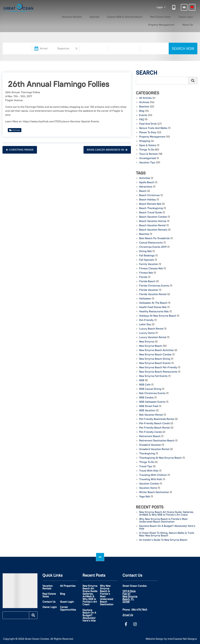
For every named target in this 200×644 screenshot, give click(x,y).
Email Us (128, 615)
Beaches (144, 107)
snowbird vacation (150, 445)
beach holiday (148, 200)
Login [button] (160, 7)
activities (145, 178)
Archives (15, 130)
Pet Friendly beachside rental (157, 419)
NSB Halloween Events (152, 402)
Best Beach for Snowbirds (154, 239)
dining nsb (145, 251)
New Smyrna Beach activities (156, 350)
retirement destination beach (157, 441)
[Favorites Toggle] (192, 7)
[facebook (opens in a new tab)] (126, 624)
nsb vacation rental (151, 415)
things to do (147, 462)
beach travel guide (151, 213)
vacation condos (149, 484)
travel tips (146, 467)
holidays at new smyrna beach (158, 316)
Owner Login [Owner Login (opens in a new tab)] (50, 607)
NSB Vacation (147, 411)
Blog (142, 111)
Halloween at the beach (153, 303)
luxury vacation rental (153, 337)
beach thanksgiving (151, 208)
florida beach (147, 282)
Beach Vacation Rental (152, 226)
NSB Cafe (145, 385)
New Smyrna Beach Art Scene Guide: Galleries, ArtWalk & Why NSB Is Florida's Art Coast (167, 514)
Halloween (145, 299)
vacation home (148, 488)
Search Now (183, 48)
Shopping (145, 141)
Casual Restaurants (151, 243)
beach (143, 191)
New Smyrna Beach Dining (155, 359)
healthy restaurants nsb (154, 312)
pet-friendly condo (150, 432)
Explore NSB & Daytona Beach (95, 16)
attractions (146, 187)
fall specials (147, 260)
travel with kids (149, 471)
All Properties (68, 586)
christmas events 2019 (153, 247)
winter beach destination (154, 492)
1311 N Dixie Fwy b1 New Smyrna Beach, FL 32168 (130, 596)
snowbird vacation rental (154, 449)
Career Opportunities (68, 608)
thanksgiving (147, 454)
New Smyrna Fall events (153, 376)
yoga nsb (145, 497)
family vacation (149, 264)
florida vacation (149, 290)
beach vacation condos (153, 217)
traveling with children (153, 475)
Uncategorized (148, 158)
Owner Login (146, 16)
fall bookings (147, 256)
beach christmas (149, 195)
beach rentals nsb (150, 204)
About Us (190, 16)
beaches (144, 234)
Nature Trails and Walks (153, 128)
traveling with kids (151, 479)
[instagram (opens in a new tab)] (135, 624)
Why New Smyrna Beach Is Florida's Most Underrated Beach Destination (163, 521)
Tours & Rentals (148, 154)
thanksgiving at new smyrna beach (160, 458)
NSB (142, 381)
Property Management (169, 16)
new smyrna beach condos (155, 355)
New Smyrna (147, 342)
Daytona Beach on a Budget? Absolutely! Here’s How (167, 527)
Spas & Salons (148, 145)
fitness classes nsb (151, 269)
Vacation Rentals (53, 16)
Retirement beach (150, 436)
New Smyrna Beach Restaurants (158, 372)
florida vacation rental (153, 294)
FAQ (142, 120)
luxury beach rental (151, 329)
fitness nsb (146, 273)
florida (143, 277)
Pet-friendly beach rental (155, 428)
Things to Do (147, 150)
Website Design (155, 639)
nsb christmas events (152, 393)
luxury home (147, 333)
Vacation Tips (147, 163)
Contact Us (49, 602)
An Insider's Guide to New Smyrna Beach (163, 540)
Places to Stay (148, 133)
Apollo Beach (147, 183)
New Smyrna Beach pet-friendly (158, 368)
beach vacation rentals (153, 230)
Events (143, 115)
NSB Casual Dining (150, 389)
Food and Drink (148, 124)
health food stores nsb (153, 307)
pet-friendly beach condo (154, 424)
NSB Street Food (149, 406)
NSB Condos (146, 398)
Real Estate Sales (126, 16)
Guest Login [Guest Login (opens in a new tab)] (67, 602)
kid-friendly (146, 320)
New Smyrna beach (151, 346)
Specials (70, 16)
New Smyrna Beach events (155, 363)
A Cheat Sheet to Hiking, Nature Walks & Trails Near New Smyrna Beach (167, 534)
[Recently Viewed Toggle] (184, 7)
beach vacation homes (153, 221)
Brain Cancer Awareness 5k (107, 150)
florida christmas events (154, 286)
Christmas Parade (20, 150)
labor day (145, 325)
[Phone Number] (174, 7)
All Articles (145, 98)
